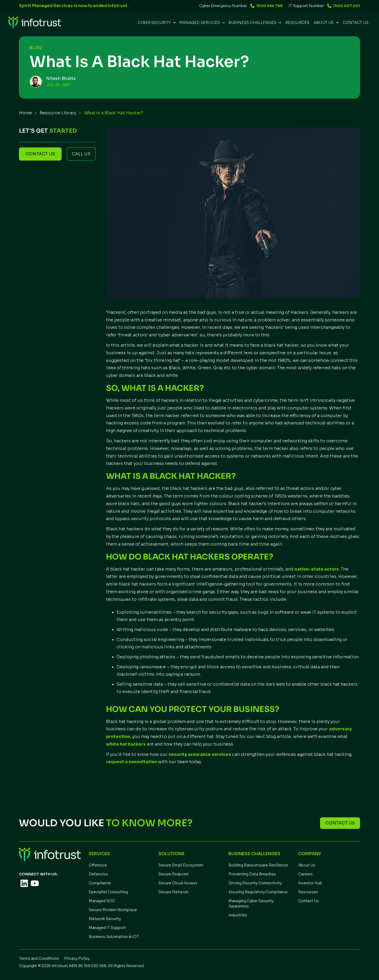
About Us (307, 865)
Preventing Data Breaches (252, 874)
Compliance (100, 883)
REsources (297, 23)
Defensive (98, 874)
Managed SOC (102, 901)
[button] (156, 23)
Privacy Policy (77, 958)
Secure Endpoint (174, 874)
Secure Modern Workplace (113, 910)
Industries (238, 915)
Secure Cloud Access (178, 883)
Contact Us (356, 23)
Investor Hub (310, 883)
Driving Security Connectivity (255, 883)
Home (25, 113)
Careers (305, 874)
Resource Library (58, 113)
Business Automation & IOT (114, 937)
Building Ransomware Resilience (258, 865)
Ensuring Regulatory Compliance (258, 892)
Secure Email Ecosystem (181, 865)
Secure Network (173, 892)
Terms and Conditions (39, 958)
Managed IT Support (107, 928)
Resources (308, 892)
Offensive (98, 865)
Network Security (105, 919)
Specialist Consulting (108, 892)
